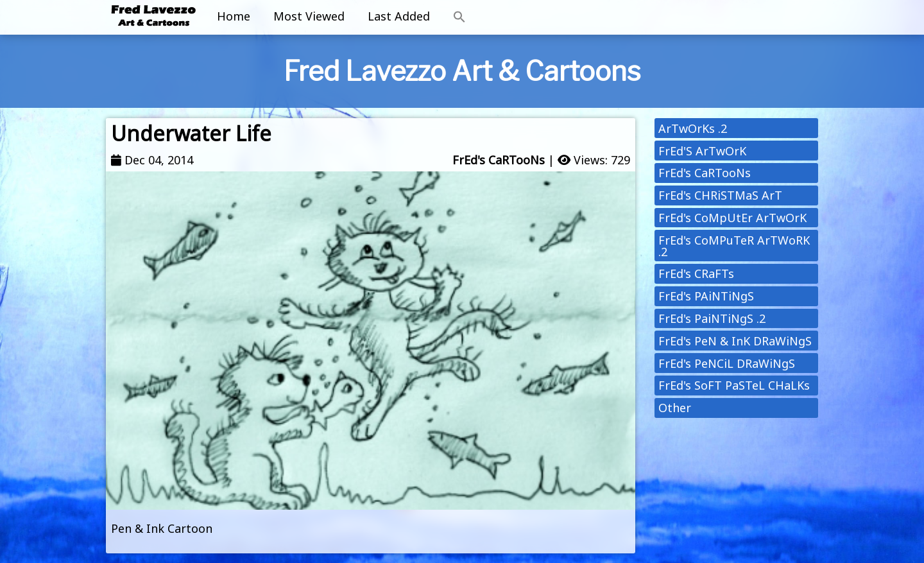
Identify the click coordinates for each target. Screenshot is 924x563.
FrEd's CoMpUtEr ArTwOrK (732, 218)
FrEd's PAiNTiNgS (706, 296)
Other (675, 408)
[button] (459, 17)
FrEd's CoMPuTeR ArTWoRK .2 (734, 246)
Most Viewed (309, 16)
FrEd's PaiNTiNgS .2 (712, 318)
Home (234, 16)
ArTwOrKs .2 (693, 128)
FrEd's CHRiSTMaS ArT (720, 195)
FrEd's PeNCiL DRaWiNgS (727, 363)
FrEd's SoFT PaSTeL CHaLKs (734, 385)
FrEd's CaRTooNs (499, 160)
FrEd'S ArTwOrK (702, 151)
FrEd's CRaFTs (696, 273)
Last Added (399, 16)
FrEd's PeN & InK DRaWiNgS (735, 341)
